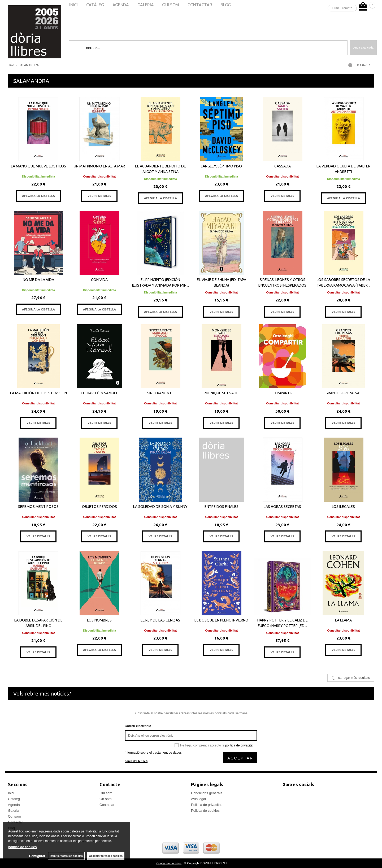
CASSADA (283, 166)
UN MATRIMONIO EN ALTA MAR (99, 166)
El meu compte (342, 8)
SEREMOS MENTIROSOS (38, 507)
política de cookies (22, 847)
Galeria (14, 811)
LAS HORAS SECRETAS (282, 507)
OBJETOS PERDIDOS (99, 507)
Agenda (14, 805)
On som (106, 799)
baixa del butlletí (136, 761)
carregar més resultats (354, 678)
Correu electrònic (138, 726)
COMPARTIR (283, 393)
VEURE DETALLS (99, 196)
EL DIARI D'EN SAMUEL (99, 393)
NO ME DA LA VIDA (38, 280)
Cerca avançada (363, 47)
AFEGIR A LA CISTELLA (38, 196)
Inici (11, 793)
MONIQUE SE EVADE (222, 393)
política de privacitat (239, 745)
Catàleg (14, 799)
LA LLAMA (343, 620)
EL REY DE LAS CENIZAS (160, 620)
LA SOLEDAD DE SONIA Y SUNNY (160, 507)
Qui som (14, 816)
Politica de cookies (205, 811)
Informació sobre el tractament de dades (153, 753)
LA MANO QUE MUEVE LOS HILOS (38, 166)
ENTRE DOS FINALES (222, 507)
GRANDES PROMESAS (344, 393)
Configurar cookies (169, 863)
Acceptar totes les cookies (106, 856)
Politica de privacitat (206, 805)
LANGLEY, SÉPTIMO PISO (221, 166)
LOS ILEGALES (343, 507)
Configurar (37, 856)
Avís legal (198, 799)
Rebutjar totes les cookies (66, 856)
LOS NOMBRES (99, 620)
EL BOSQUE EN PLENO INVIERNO (221, 620)
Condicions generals (207, 793)
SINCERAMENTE (160, 393)
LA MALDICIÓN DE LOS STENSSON (38, 393)
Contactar (107, 805)
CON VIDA (99, 280)
